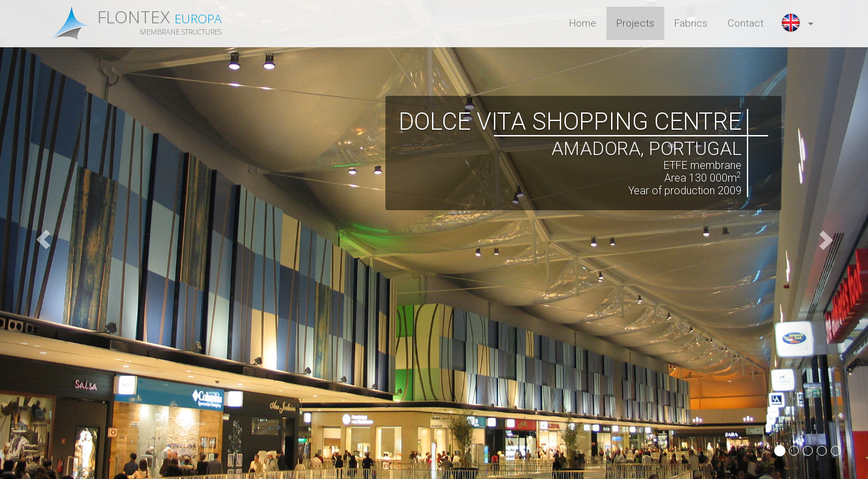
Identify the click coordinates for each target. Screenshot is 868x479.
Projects (635, 23)
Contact (746, 23)
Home (583, 23)
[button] (798, 23)
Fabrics (691, 23)
